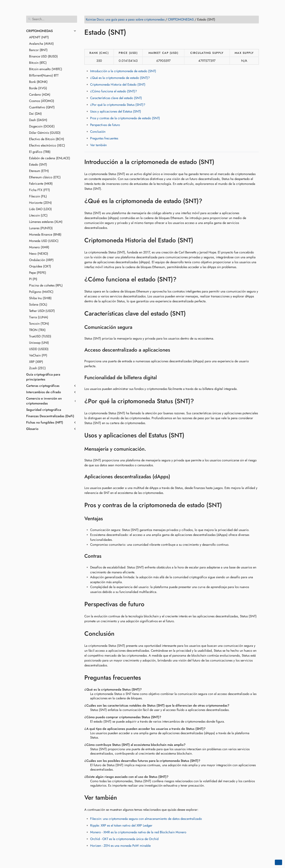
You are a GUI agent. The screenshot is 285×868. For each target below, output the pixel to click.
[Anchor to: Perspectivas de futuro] (150, 604)
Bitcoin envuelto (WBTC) (46, 69)
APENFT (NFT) (39, 37)
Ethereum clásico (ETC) (45, 177)
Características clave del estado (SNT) (116, 98)
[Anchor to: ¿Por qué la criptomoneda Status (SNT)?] (199, 401)
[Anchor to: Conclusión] (120, 634)
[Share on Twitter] (95, 43)
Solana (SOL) (38, 304)
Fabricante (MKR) (41, 184)
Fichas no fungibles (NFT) (45, 422)
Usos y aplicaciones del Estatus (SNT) (116, 111)
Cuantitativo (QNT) (42, 107)
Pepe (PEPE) (38, 273)
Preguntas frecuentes (104, 138)
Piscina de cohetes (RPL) (46, 285)
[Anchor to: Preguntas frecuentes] (146, 678)
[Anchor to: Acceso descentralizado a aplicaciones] (175, 350)
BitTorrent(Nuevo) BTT (44, 75)
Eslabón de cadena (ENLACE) (50, 158)
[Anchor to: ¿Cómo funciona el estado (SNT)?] (182, 279)
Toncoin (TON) (39, 324)
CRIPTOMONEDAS (39, 31)
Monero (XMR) (39, 247)
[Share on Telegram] (122, 43)
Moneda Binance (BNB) (45, 234)
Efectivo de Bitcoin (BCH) (47, 139)
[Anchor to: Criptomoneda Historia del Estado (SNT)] (199, 240)
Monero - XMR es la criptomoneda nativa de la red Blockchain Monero (138, 832)
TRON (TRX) (37, 330)
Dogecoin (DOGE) (42, 126)
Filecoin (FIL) (38, 196)
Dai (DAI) (35, 114)
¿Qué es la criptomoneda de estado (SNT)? (120, 78)
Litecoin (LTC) (38, 215)
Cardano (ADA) (40, 95)
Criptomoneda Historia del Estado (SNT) (118, 85)
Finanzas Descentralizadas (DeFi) (50, 416)
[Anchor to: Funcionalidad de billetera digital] (161, 378)
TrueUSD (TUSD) (40, 336)
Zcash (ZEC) (37, 368)
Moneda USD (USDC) (44, 241)
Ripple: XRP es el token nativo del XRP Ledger (121, 825)
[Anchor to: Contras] (106, 556)
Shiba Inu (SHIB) (40, 298)
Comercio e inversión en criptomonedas (44, 401)
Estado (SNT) (38, 165)
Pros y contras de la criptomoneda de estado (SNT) (125, 118)
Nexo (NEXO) (39, 254)
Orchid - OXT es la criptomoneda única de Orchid (124, 839)
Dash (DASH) (38, 120)
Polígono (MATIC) (41, 292)
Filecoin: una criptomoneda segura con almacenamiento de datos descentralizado (146, 819)
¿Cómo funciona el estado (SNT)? (114, 91)
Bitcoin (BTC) (38, 63)
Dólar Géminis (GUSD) (45, 133)
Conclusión (98, 132)
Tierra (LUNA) (39, 317)
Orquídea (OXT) (40, 266)
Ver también (98, 145)
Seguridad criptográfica (44, 410)
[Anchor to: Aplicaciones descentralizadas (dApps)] (175, 477)
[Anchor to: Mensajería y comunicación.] (151, 449)
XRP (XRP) (36, 362)
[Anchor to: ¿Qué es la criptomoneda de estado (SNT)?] (208, 201)
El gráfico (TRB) (40, 152)
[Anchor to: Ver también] (122, 797)
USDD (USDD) (39, 349)
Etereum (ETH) (39, 171)
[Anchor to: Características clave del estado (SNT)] (191, 314)
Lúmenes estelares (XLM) (46, 222)
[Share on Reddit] (109, 43)
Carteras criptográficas (43, 386)
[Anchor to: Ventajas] (108, 519)
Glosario (32, 429)
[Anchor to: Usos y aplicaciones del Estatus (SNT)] (190, 435)
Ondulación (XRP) (41, 260)
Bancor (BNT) (38, 50)
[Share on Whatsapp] (115, 43)
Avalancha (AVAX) (41, 44)
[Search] (52, 19)
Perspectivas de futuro (105, 125)
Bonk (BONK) (38, 82)
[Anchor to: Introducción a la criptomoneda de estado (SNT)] (220, 162)
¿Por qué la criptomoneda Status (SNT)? (118, 105)
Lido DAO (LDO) (40, 209)
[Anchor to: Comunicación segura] (137, 327)
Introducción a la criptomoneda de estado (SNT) (123, 71)
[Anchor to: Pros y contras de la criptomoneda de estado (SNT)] (227, 505)
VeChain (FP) (38, 355)
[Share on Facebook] (88, 43)
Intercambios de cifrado (44, 392)
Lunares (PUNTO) (41, 228)
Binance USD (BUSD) (43, 56)
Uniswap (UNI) (39, 343)
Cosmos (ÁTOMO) (42, 101)
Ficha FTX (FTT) (40, 190)
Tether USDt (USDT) (42, 311)
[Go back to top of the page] (278, 862)
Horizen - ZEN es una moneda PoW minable (120, 846)
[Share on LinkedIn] (102, 43)
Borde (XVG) (38, 88)
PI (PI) (33, 279)
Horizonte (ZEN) (40, 203)
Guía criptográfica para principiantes (43, 377)
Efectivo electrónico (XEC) (47, 145)
